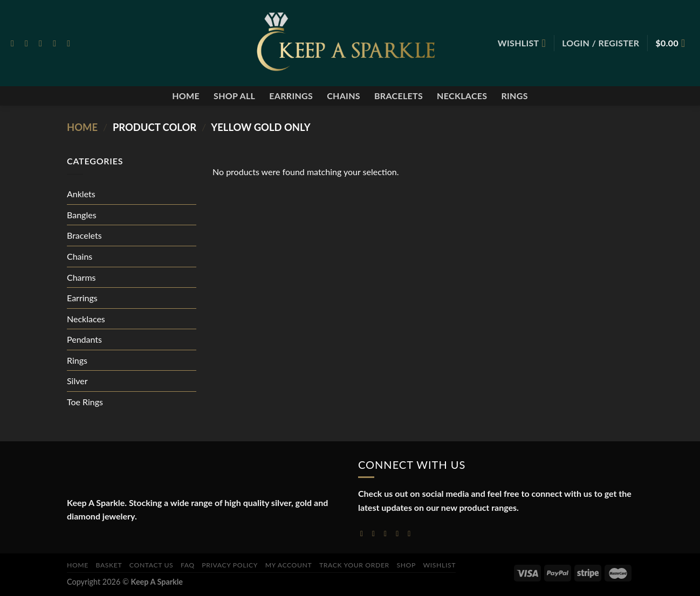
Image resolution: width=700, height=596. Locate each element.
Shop (406, 565)
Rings (514, 96)
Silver (77, 381)
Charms (81, 277)
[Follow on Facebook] (15, 43)
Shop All (234, 96)
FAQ (188, 565)
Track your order (354, 565)
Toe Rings (85, 402)
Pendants (84, 339)
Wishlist (440, 565)
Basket (109, 565)
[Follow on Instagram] (29, 43)
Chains (344, 96)
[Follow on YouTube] (411, 533)
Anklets (81, 194)
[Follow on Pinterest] (71, 43)
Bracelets (399, 96)
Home (186, 96)
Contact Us (151, 565)
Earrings (291, 96)
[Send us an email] (57, 43)
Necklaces (462, 96)
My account (289, 565)
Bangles (82, 215)
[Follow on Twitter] (43, 43)
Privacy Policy (230, 565)
